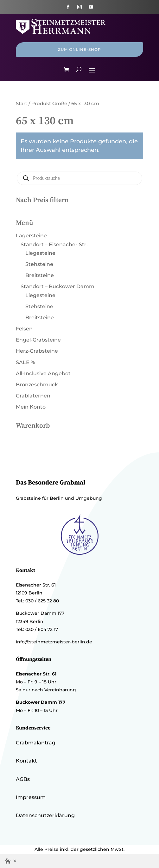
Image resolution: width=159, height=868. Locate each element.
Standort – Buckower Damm (57, 286)
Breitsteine (40, 275)
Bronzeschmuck (37, 385)
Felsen (24, 329)
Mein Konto (31, 407)
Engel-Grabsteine (38, 340)
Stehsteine (39, 264)
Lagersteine (31, 236)
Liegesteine (40, 253)
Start (22, 104)
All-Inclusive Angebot (43, 373)
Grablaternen (33, 396)
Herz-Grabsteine (37, 351)
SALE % (25, 362)
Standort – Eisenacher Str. (54, 244)
